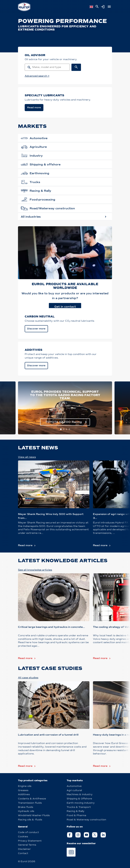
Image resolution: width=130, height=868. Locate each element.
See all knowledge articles (35, 570)
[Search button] (76, 67)
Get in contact (65, 307)
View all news (27, 457)
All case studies (28, 678)
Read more (25, 545)
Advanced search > (37, 76)
